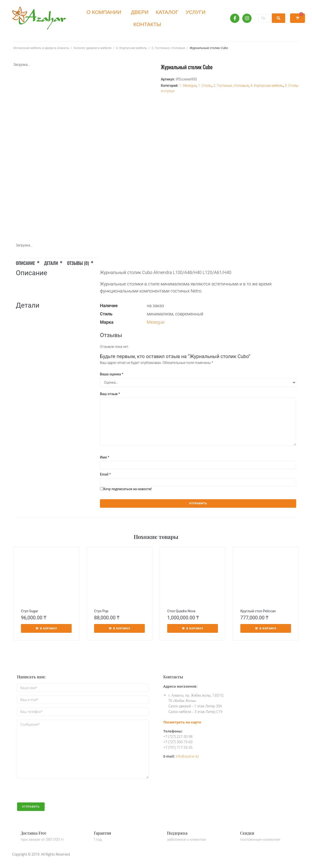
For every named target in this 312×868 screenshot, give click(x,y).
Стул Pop (101, 611)
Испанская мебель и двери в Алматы (41, 48)
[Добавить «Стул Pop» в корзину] (119, 628)
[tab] (30, 262)
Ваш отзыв (110, 394)
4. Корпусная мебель (132, 48)
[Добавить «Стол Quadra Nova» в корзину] (193, 628)
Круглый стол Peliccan (258, 611)
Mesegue (156, 322)
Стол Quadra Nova (181, 611)
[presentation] (54, 793)
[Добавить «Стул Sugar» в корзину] (46, 628)
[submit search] (278, 18)
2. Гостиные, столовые (168, 48)
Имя (105, 457)
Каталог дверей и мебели (93, 48)
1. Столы (205, 86)
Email (105, 474)
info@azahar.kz (187, 756)
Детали (51, 263)
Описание (25, 263)
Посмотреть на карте (182, 722)
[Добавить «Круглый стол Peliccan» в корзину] (266, 628)
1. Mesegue (188, 86)
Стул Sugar (29, 611)
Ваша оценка (112, 374)
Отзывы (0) (78, 263)
